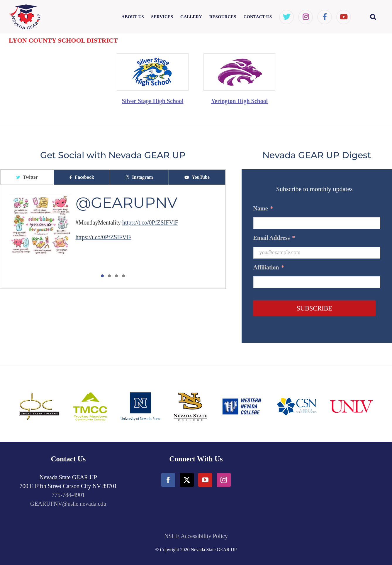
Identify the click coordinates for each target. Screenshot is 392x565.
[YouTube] (205, 480)
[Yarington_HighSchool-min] (240, 57)
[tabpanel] (113, 237)
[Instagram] (224, 480)
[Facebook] (168, 480)
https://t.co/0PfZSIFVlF (150, 222)
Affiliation (269, 267)
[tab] (27, 177)
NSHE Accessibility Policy (196, 536)
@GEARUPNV (127, 203)
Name (263, 208)
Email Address (274, 238)
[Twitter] (187, 480)
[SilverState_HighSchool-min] (152, 57)
